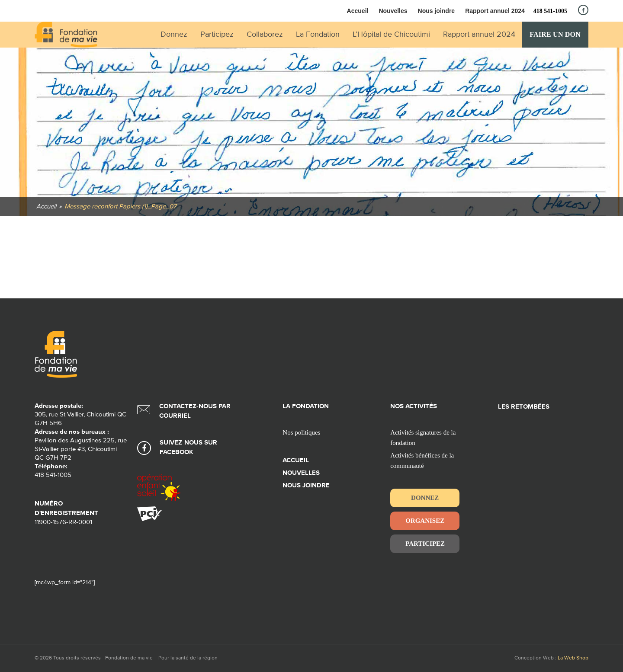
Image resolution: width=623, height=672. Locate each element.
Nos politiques (301, 432)
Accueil (358, 11)
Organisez (425, 521)
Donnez (425, 498)
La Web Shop (573, 658)
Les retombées (524, 407)
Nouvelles (393, 11)
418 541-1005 (550, 11)
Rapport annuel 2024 (495, 11)
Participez (425, 544)
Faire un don (555, 34)
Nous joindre (437, 11)
